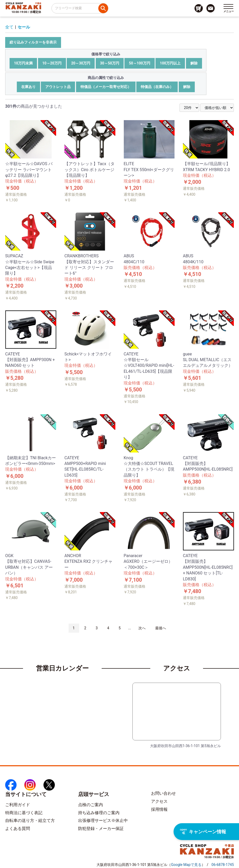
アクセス (159, 801)
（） (186, 865)
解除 (194, 63)
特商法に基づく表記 (24, 813)
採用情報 (159, 809)
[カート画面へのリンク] (199, 8)
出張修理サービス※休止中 (103, 820)
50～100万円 (139, 63)
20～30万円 (81, 63)
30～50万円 (110, 63)
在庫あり (28, 87)
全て (9, 27)
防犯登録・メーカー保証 (101, 829)
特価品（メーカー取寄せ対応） (106, 87)
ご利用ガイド (18, 805)
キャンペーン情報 (203, 832)
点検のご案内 (91, 805)
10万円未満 (23, 63)
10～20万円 (52, 63)
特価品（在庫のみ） (157, 87)
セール (24, 27)
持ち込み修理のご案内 (99, 813)
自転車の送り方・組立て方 (30, 820)
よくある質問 (18, 829)
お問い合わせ (163, 793)
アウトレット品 (58, 87)
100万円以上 (170, 63)
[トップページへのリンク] (23, 6)
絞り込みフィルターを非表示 (33, 42)
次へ (142, 628)
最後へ (161, 628)
